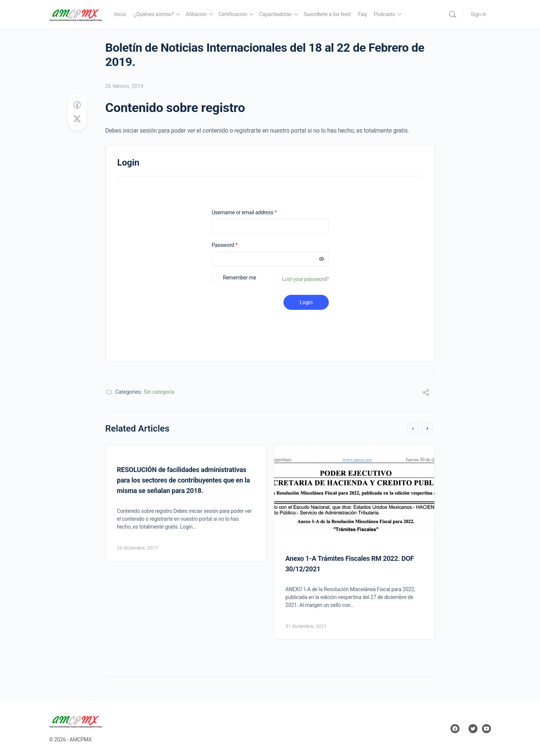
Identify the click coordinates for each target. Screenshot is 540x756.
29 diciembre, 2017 (137, 548)
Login (306, 302)
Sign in (479, 14)
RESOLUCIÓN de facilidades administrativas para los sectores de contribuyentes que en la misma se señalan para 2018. (183, 480)
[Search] (452, 14)
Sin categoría (159, 392)
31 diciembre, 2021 (306, 626)
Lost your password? (306, 279)
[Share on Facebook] (77, 105)
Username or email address (254, 213)
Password (234, 245)
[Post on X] (77, 119)
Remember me (239, 278)
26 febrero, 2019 (124, 86)
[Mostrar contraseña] (322, 259)
